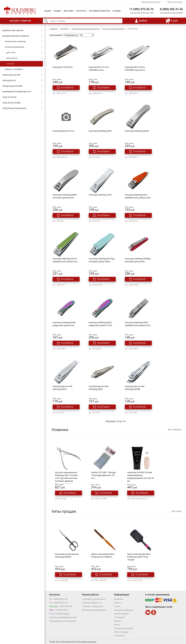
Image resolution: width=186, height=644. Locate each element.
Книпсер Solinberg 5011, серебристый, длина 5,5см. (138, 196)
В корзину (67, 88)
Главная (53, 29)
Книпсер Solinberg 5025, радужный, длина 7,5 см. (101, 324)
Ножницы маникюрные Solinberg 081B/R (67, 555)
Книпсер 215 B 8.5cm (63, 67)
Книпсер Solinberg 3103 (100, 195)
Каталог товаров (20, 21)
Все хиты (177, 511)
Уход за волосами (11, 103)
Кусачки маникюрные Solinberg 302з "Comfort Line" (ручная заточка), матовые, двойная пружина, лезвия (66, 478)
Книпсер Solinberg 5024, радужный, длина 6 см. (64, 324)
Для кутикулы (12, 58)
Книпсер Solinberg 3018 (100, 131)
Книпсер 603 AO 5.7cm (63, 131)
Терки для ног (9, 80)
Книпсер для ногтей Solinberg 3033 (98, 388)
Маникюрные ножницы (15, 41)
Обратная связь (175, 2)
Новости (118, 603)
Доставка (69, 11)
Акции (48, 11)
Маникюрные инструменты (16, 36)
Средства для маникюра (14, 108)
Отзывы (116, 11)
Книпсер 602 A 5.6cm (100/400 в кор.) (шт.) (135, 68)
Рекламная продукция (124, 610)
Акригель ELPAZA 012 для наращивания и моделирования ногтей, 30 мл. (140, 477)
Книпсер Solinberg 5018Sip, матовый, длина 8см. (138, 260)
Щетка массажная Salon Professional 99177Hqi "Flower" (139, 557)
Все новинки (175, 430)
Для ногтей (11, 53)
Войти (143, 21)
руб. (172, 21)
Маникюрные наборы (13, 30)
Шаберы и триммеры (14, 69)
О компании (119, 617)
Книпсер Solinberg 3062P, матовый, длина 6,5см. (65, 196)
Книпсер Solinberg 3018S (137, 131)
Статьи (117, 606)
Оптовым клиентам (99, 11)
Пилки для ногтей (11, 75)
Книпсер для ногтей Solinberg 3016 (62, 388)
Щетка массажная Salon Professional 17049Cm (103, 555)
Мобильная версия (151, 2)
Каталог (64, 29)
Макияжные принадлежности (17, 92)
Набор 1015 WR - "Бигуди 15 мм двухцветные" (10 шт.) (103, 475)
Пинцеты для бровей (12, 86)
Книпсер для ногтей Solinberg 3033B (135, 388)
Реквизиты (119, 599)
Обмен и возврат (121, 614)
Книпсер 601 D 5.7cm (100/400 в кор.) (99, 68)
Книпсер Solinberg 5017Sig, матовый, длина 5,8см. (102, 260)
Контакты (81, 11)
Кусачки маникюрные (15, 47)
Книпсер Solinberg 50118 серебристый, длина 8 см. (65, 260)
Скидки (57, 11)
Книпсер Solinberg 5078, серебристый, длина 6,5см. (138, 324)
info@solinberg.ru (63, 614)
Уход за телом (9, 97)
